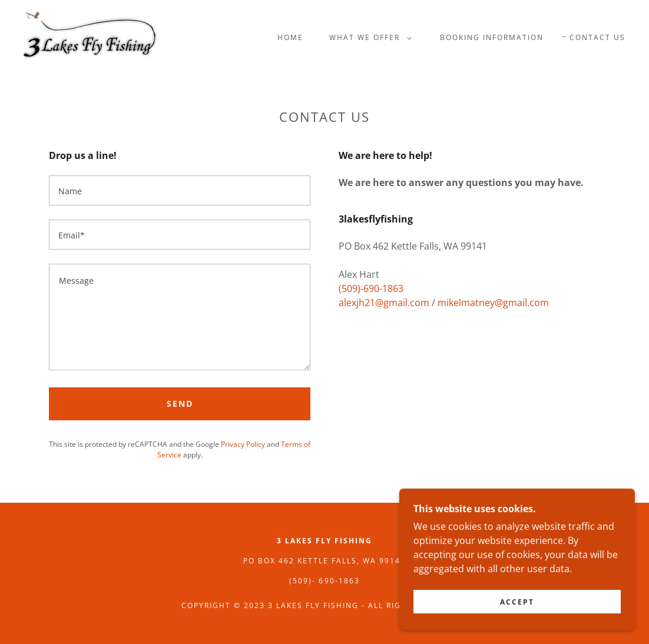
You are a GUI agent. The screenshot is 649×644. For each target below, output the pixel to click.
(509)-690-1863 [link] (371, 288)
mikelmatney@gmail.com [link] (493, 303)
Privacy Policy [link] (243, 444)
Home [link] (290, 37)
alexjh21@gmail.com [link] (384, 303)
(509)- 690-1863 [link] (324, 581)
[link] (91, 36)
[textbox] (180, 190)
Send (180, 404)
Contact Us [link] (597, 37)
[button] (368, 38)
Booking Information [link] (492, 37)
